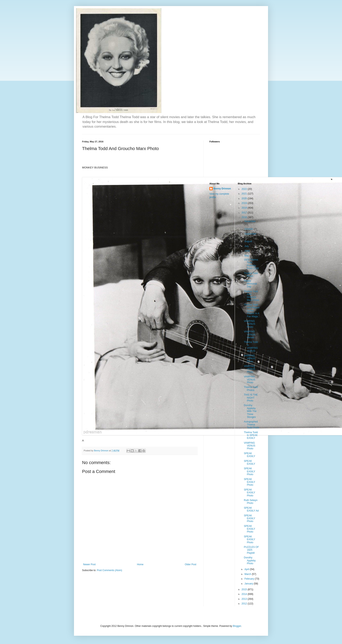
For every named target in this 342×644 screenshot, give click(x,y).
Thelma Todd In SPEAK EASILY (251, 435)
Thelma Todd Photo (251, 275)
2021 (245, 194)
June (247, 251)
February (250, 579)
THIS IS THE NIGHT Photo (251, 398)
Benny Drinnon (222, 189)
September (250, 234)
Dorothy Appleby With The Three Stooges (250, 411)
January (249, 584)
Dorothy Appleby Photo (250, 560)
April (247, 569)
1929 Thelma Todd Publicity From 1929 (251, 264)
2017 (245, 213)
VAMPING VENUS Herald (249, 335)
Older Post (191, 564)
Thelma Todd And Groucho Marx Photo (251, 296)
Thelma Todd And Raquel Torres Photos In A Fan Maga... (252, 311)
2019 (245, 203)
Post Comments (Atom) (109, 570)
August (249, 241)
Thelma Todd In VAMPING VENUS (251, 346)
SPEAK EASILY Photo (249, 471)
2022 (245, 189)
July (247, 246)
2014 (245, 594)
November (250, 221)
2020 (245, 199)
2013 (245, 599)
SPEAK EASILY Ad (251, 509)
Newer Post (89, 564)
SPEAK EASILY (249, 455)
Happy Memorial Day (250, 284)
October (249, 229)
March (248, 574)
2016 (245, 217)
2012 (245, 604)
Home (140, 564)
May (247, 256)
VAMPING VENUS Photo (249, 324)
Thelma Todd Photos (251, 389)
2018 (245, 208)
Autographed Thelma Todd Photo (251, 425)
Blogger (237, 626)
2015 (245, 589)
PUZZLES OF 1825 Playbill (251, 550)
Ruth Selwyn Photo (251, 502)
